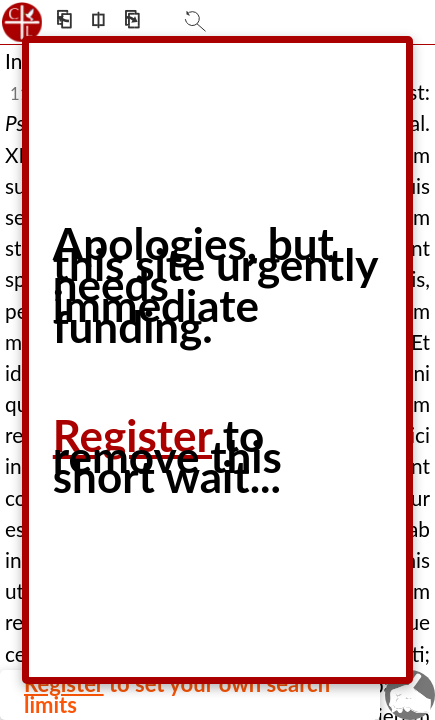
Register (132, 435)
